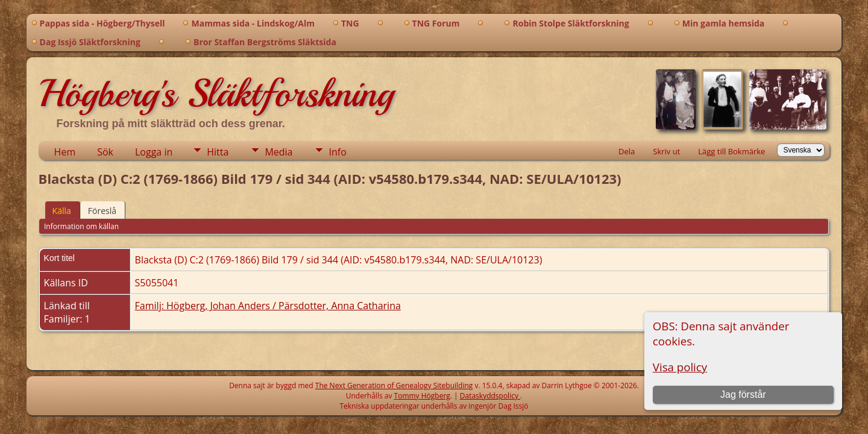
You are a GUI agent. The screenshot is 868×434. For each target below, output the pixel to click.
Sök (105, 152)
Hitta (218, 152)
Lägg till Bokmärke (731, 151)
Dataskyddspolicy (490, 396)
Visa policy (680, 367)
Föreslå (102, 211)
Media (278, 152)
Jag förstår (743, 395)
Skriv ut (666, 151)
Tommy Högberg (422, 396)
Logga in (154, 152)
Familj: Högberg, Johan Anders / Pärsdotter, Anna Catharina (268, 306)
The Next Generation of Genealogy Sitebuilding (394, 385)
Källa (62, 211)
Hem (65, 152)
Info (337, 152)
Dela (627, 151)
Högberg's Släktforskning (216, 93)
